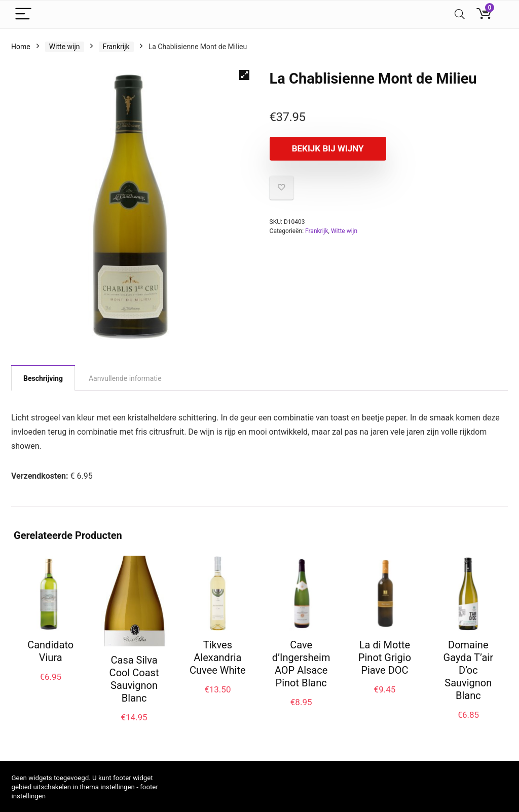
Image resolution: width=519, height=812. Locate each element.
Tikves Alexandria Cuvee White (218, 658)
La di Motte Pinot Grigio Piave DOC (385, 658)
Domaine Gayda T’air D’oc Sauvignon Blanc (468, 670)
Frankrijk (116, 47)
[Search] (460, 14)
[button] (244, 75)
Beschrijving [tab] (43, 378)
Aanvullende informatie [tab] (125, 378)
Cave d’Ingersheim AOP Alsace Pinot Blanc (301, 664)
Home (21, 47)
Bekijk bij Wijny (328, 148)
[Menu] (23, 14)
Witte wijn (65, 47)
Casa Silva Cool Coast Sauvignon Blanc (134, 679)
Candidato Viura (50, 651)
